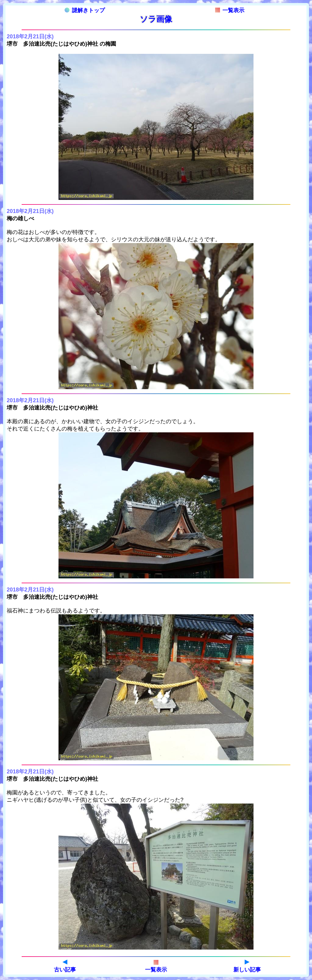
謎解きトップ (85, 10)
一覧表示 (230, 10)
